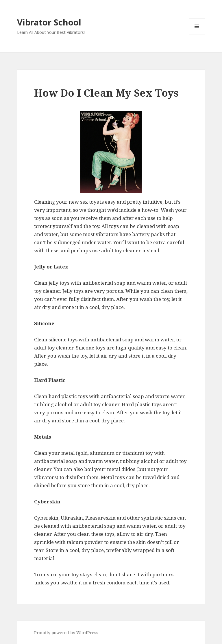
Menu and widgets (197, 34)
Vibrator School (49, 22)
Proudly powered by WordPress (66, 633)
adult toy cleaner (121, 250)
